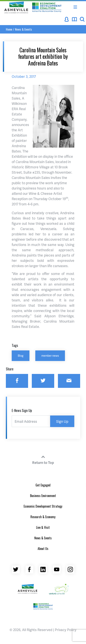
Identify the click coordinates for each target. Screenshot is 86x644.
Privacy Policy (66, 630)
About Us (43, 549)
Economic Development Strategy (43, 506)
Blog (21, 356)
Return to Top (43, 459)
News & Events (23, 29)
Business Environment (43, 496)
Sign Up (62, 421)
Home (9, 29)
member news (50, 356)
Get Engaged (43, 485)
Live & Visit (43, 527)
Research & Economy (43, 517)
